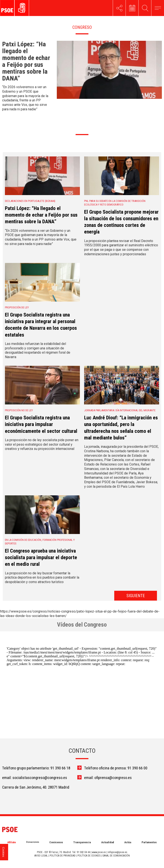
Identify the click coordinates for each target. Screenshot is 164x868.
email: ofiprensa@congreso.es (108, 778)
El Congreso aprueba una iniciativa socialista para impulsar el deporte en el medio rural (41, 557)
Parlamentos (149, 842)
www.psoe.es (99, 852)
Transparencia (82, 842)
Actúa (128, 842)
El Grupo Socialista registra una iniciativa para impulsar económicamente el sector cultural (41, 424)
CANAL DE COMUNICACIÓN (116, 856)
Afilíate (12, 842)
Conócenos (56, 842)
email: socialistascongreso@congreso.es (35, 778)
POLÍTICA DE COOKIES (89, 856)
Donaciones (33, 842)
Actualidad (108, 842)
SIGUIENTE (136, 596)
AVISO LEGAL (41, 856)
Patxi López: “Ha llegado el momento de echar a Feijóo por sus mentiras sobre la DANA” (41, 215)
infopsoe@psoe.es (118, 852)
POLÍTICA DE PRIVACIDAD (63, 856)
